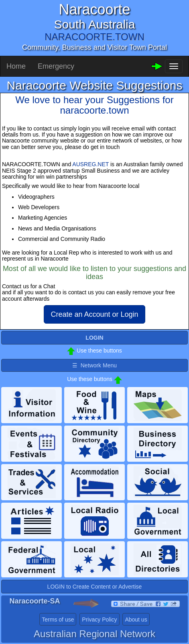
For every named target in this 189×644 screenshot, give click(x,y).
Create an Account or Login (94, 314)
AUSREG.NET (90, 164)
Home (16, 66)
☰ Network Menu (94, 365)
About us (136, 620)
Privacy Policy (99, 620)
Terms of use (58, 620)
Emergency (56, 66)
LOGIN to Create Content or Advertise (95, 587)
